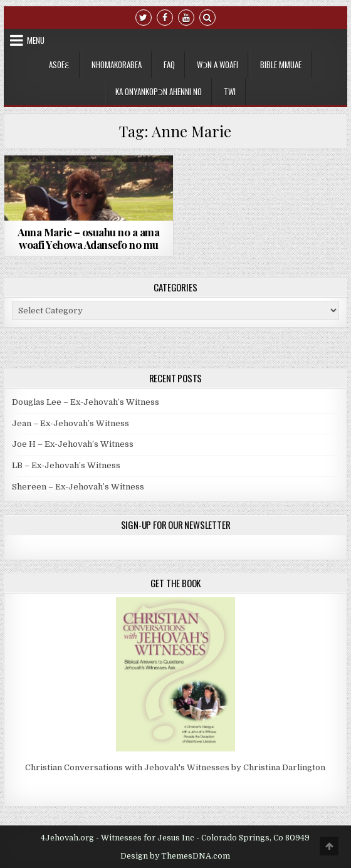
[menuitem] (230, 92)
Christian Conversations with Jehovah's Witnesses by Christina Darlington (175, 767)
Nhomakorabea (117, 65)
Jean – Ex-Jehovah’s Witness (71, 423)
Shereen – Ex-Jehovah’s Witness (78, 487)
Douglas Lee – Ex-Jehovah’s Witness (86, 402)
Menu (36, 40)
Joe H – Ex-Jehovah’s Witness (73, 444)
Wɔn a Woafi (217, 65)
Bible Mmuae (281, 65)
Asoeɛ (59, 65)
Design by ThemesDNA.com (175, 856)
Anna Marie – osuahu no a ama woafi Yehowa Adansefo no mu (88, 238)
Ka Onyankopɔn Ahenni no (159, 92)
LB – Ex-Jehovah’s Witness (66, 465)
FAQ (169, 65)
